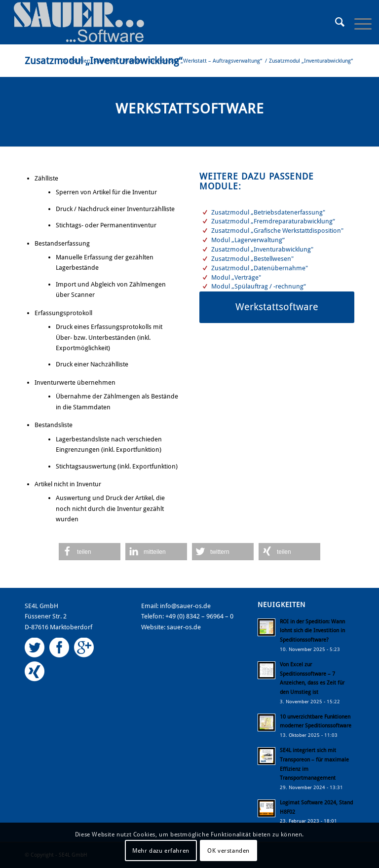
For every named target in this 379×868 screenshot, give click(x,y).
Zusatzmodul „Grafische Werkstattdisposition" (277, 231)
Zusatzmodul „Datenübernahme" (260, 268)
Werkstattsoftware (190, 109)
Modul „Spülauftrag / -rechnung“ (259, 286)
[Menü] (358, 22)
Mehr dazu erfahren (161, 851)
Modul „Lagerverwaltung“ (248, 240)
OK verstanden (228, 851)
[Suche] (335, 22)
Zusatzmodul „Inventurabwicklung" (262, 249)
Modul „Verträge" (236, 277)
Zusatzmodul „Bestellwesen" (252, 259)
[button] (90, 552)
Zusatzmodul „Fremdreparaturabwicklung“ (273, 221)
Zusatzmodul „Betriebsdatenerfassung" (268, 212)
